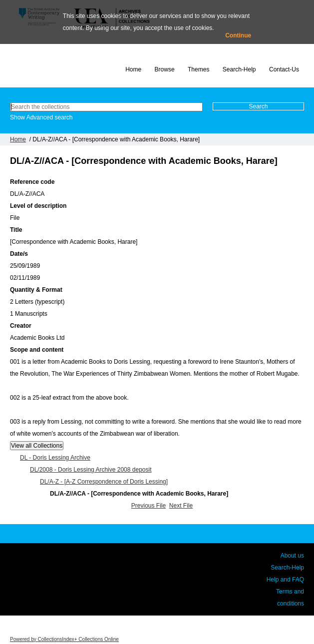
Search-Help (239, 69)
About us (292, 556)
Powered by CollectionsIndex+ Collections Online (64, 639)
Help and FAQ (285, 580)
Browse (165, 69)
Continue (238, 35)
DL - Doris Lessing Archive (55, 458)
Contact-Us (284, 69)
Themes (198, 69)
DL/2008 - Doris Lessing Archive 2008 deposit (91, 470)
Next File (181, 506)
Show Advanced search (41, 117)
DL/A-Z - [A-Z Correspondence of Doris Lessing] (104, 482)
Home (133, 69)
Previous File (149, 506)
